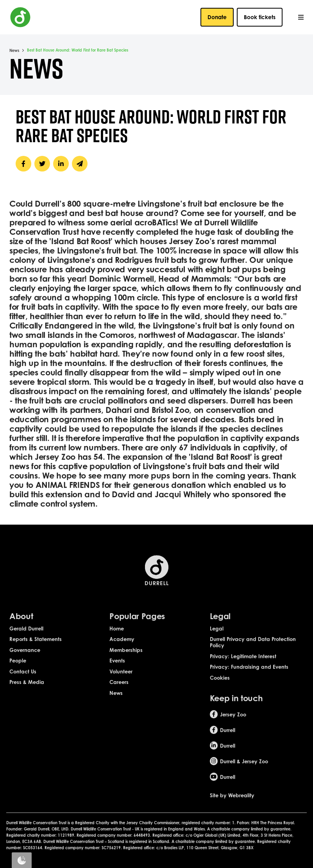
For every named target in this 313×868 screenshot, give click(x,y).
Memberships (126, 664)
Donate (217, 17)
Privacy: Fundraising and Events (249, 681)
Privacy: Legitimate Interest (243, 671)
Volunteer (121, 686)
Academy (122, 654)
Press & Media (27, 697)
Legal (217, 643)
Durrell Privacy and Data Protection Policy (253, 657)
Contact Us (23, 686)
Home (117, 643)
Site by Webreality (232, 810)
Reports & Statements (36, 654)
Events (117, 675)
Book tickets (260, 17)
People (18, 675)
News (14, 50)
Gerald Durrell (26, 643)
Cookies (220, 692)
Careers (119, 697)
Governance (25, 664)
